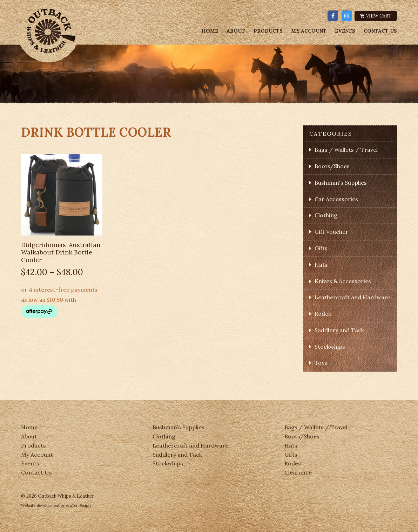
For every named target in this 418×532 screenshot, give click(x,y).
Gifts (321, 248)
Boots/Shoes (332, 166)
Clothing (326, 215)
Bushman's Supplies (341, 183)
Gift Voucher (331, 232)
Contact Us (380, 31)
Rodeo (323, 314)
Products (268, 31)
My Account (309, 31)
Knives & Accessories (343, 281)
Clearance (298, 472)
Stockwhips (330, 347)
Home (210, 31)
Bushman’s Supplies (178, 427)
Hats (321, 265)
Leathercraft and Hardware (352, 297)
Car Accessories (336, 199)
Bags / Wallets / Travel (346, 150)
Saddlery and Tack (339, 330)
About (236, 31)
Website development (40, 505)
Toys (321, 363)
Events (345, 31)
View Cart (376, 16)
